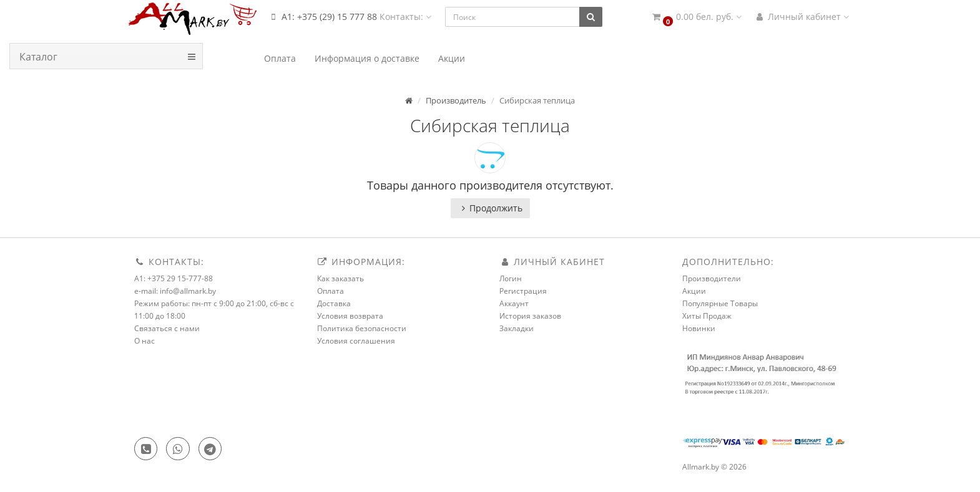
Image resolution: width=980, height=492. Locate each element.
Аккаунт (514, 303)
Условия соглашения (356, 341)
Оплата (331, 291)
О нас (145, 341)
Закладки (517, 328)
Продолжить (490, 208)
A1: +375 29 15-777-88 (174, 278)
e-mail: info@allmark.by (175, 291)
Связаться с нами (167, 328)
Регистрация (523, 291)
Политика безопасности (362, 328)
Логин (511, 278)
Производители (712, 278)
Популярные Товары (720, 303)
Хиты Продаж (707, 316)
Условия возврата (350, 316)
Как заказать (341, 278)
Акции (694, 291)
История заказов (530, 316)
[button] (696, 17)
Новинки (699, 328)
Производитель (456, 100)
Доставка (334, 303)
